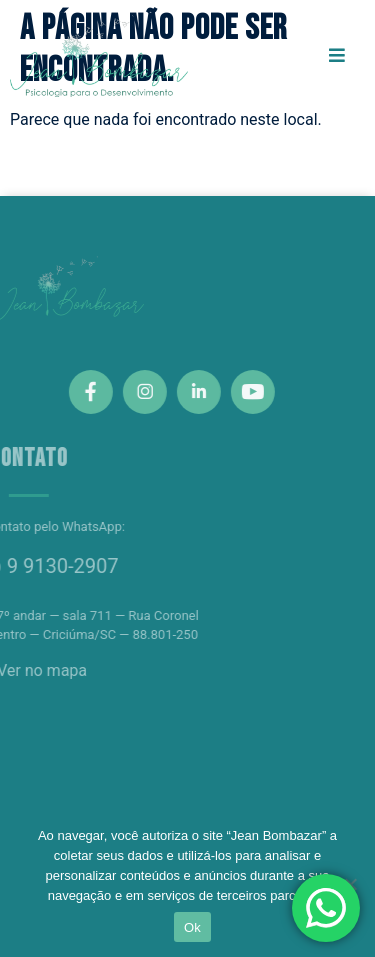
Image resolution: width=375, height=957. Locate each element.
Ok (192, 927)
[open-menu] (337, 56)
